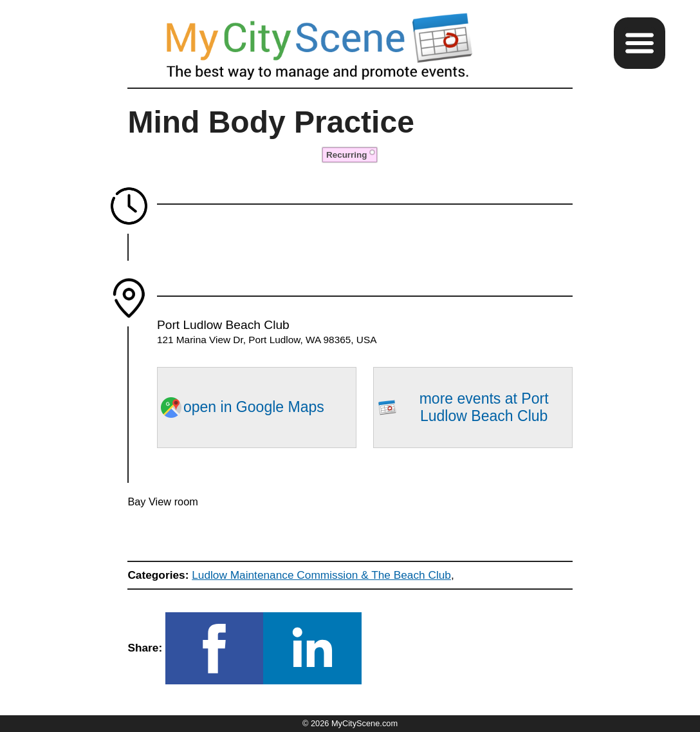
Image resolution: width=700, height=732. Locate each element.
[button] (640, 43)
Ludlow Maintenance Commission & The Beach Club (321, 575)
